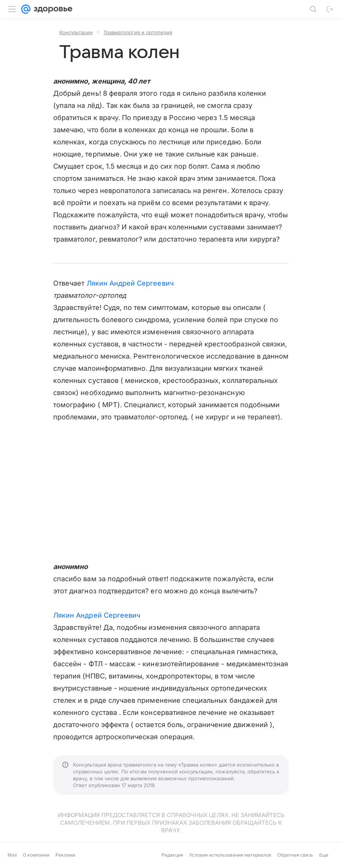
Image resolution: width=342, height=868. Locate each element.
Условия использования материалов (230, 855)
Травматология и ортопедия (138, 32)
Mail (12, 855)
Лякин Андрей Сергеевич (130, 283)
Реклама (65, 855)
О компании (36, 855)
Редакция (172, 855)
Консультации (76, 32)
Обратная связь (295, 855)
